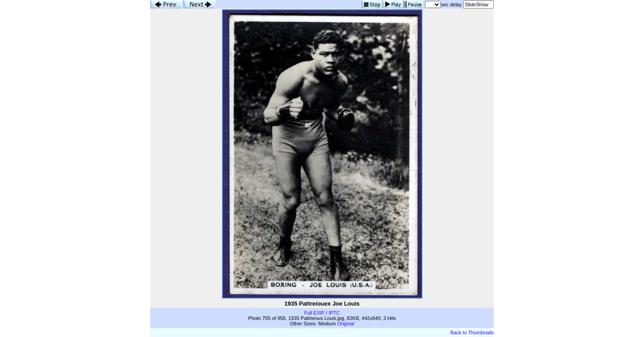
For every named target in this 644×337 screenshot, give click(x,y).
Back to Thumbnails (472, 333)
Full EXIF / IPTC (322, 313)
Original (346, 324)
